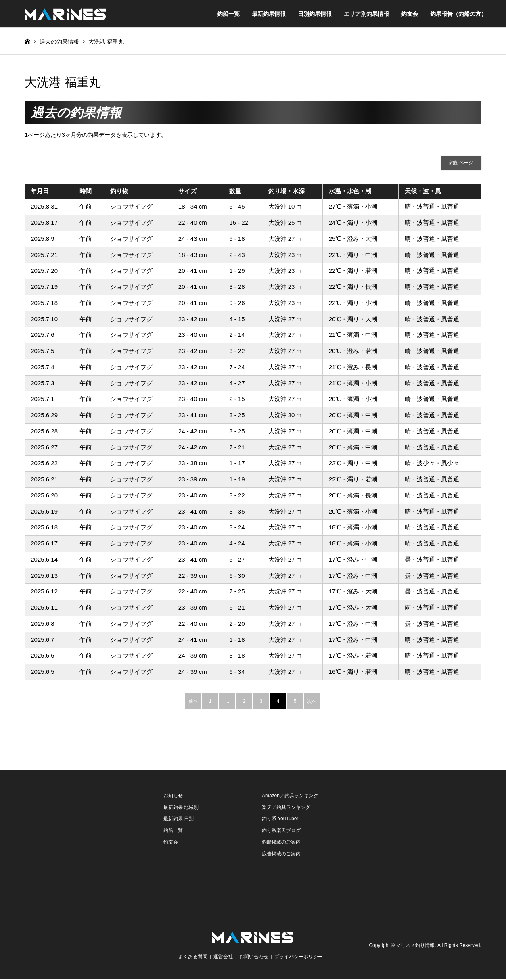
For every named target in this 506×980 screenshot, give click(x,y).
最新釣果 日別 (179, 819)
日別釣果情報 (315, 14)
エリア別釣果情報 (366, 14)
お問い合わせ (254, 957)
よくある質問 (193, 957)
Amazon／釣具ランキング (290, 796)
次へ (312, 702)
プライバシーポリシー (299, 957)
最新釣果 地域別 (181, 808)
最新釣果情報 (269, 14)
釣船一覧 (228, 14)
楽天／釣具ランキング (286, 808)
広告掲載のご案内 (281, 854)
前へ (193, 702)
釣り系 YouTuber (280, 819)
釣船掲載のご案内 (281, 842)
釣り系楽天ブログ (281, 831)
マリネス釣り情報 (415, 946)
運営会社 (223, 957)
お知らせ (173, 796)
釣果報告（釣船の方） (458, 14)
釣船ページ (461, 163)
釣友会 (410, 14)
